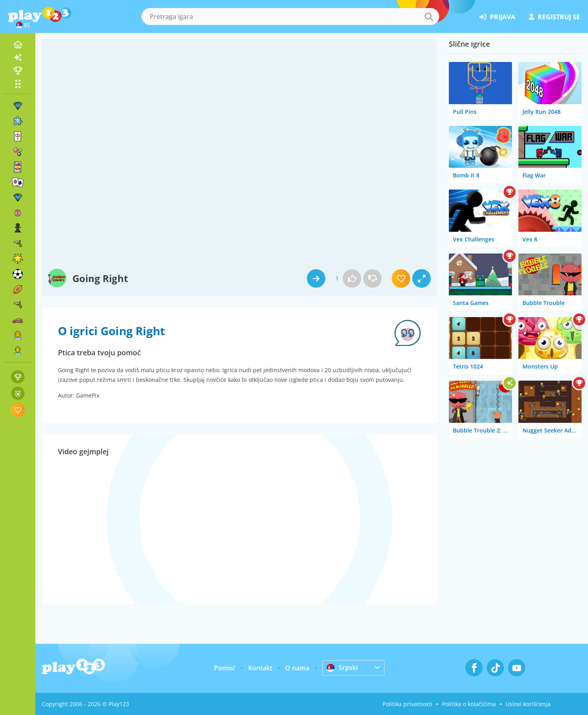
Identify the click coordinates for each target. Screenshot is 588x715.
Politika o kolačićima (469, 704)
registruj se (554, 17)
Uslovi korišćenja (528, 704)
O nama (297, 668)
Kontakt (260, 668)
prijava (497, 17)
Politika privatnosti (407, 704)
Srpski (342, 668)
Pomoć (225, 668)
